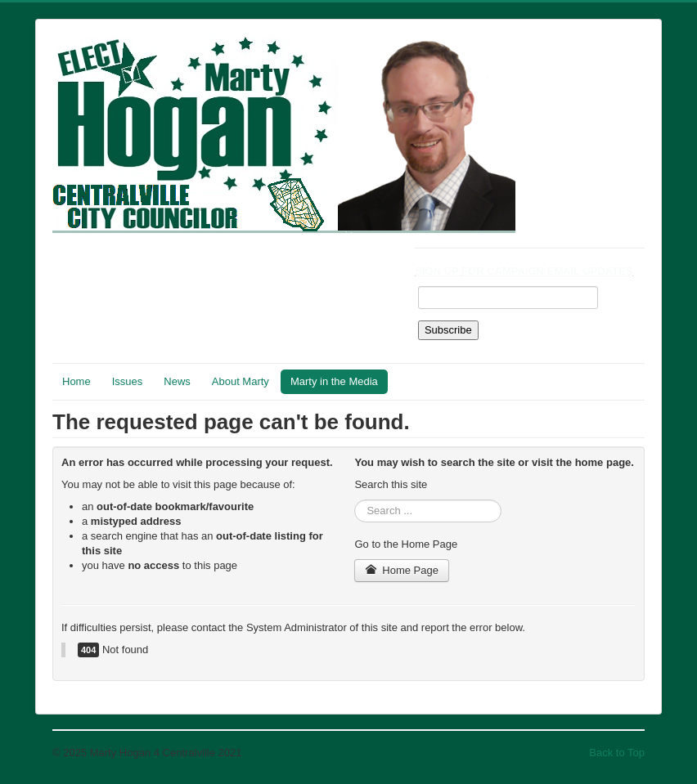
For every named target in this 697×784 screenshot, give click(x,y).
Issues (128, 381)
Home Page (402, 570)
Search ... (355, 500)
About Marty (241, 381)
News (177, 381)
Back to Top (617, 753)
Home (76, 381)
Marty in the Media (334, 381)
